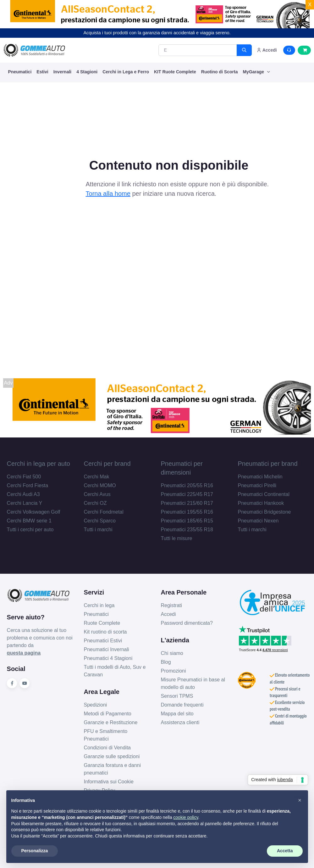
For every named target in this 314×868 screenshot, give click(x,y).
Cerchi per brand (107, 464)
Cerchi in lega (99, 605)
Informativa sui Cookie (109, 782)
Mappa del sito (177, 714)
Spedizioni (96, 705)
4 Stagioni (87, 72)
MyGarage (254, 72)
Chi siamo (172, 653)
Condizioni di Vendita (107, 748)
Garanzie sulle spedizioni (112, 756)
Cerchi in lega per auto (39, 464)
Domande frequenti (182, 705)
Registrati (172, 605)
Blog (166, 662)
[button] (300, 800)
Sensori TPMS (177, 696)
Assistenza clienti (180, 722)
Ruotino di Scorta (220, 72)
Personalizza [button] (35, 851)
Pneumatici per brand (267, 464)
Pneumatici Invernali (107, 649)
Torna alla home (108, 194)
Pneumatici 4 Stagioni (108, 658)
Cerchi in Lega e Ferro (126, 72)
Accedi (168, 614)
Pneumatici (20, 72)
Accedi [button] (267, 50)
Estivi (42, 72)
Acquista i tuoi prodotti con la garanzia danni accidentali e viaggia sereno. (157, 33)
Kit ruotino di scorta (105, 632)
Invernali (63, 72)
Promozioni (174, 671)
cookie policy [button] (186, 817)
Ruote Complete (102, 623)
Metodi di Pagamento (108, 714)
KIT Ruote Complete (175, 72)
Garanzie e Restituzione (111, 722)
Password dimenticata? (187, 623)
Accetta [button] (285, 851)
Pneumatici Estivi (103, 641)
